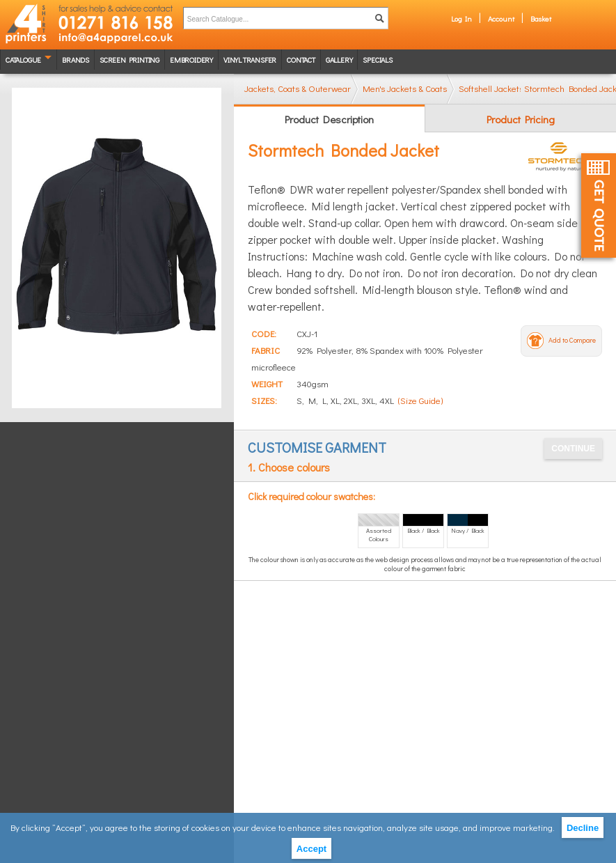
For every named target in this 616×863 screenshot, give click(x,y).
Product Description (329, 119)
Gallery (339, 60)
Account (501, 18)
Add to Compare (572, 340)
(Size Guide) (420, 400)
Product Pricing (521, 119)
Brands (76, 60)
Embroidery (191, 60)
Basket (541, 18)
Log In (461, 18)
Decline (583, 828)
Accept (311, 849)
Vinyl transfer (250, 60)
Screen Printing (129, 60)
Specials (377, 60)
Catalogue (23, 60)
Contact (301, 60)
